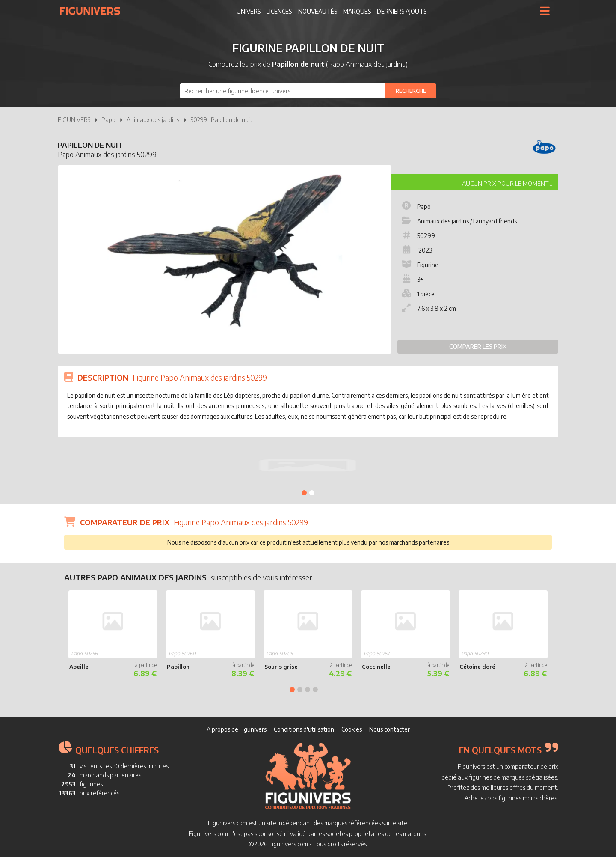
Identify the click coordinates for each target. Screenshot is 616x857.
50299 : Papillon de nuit (221, 120)
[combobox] (308, 91)
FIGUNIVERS (74, 120)
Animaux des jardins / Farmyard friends (458, 221)
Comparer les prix (478, 347)
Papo (108, 120)
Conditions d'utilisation (304, 729)
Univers (249, 11)
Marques (357, 11)
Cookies (352, 729)
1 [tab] (304, 493)
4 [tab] (315, 690)
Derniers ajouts (402, 11)
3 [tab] (308, 690)
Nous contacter (389, 729)
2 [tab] (312, 493)
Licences (279, 11)
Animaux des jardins (153, 120)
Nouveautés (318, 11)
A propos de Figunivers (237, 729)
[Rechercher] (411, 91)
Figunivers (93, 11)
